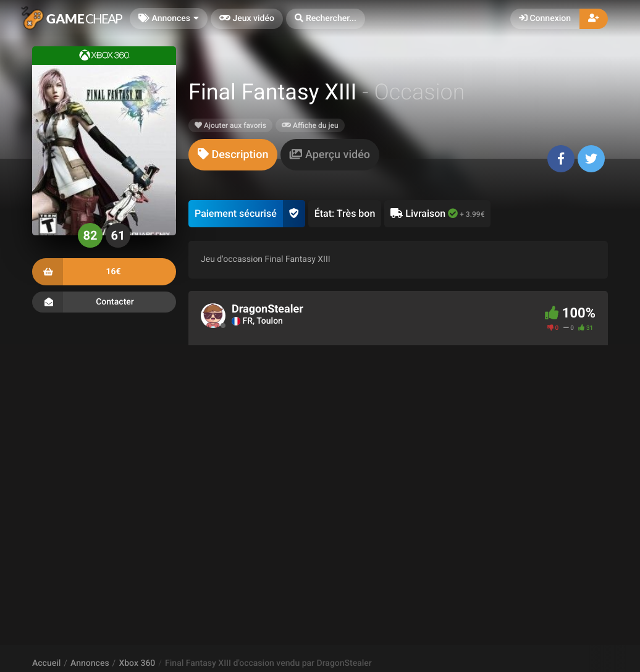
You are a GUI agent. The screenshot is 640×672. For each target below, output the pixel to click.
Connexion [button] (545, 19)
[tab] (233, 155)
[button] (326, 19)
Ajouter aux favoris (230, 125)
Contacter (104, 302)
